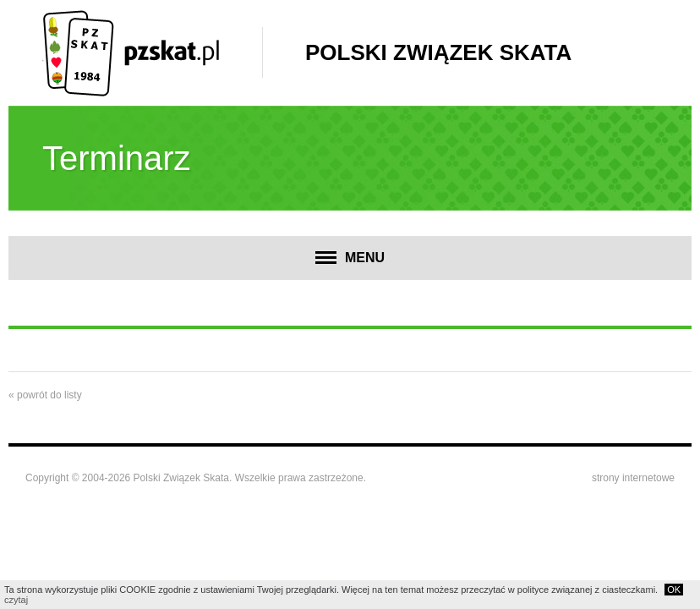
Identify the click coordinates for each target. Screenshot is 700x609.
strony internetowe (633, 478)
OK (674, 590)
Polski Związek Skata (438, 52)
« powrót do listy (45, 395)
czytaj (16, 600)
